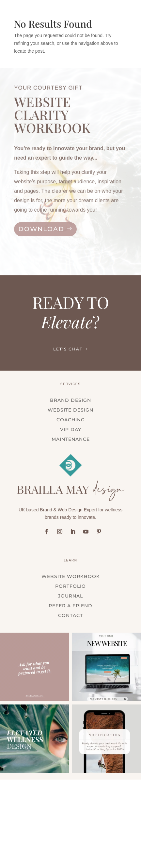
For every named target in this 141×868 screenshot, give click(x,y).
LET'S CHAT (68, 349)
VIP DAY (71, 430)
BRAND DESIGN (70, 401)
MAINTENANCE (71, 440)
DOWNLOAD (42, 229)
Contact (70, 616)
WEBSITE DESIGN (70, 410)
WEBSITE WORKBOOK (71, 577)
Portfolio (70, 586)
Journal (70, 596)
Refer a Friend (70, 606)
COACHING (71, 420)
